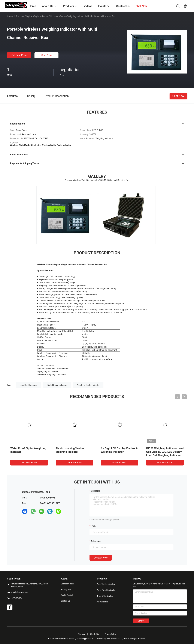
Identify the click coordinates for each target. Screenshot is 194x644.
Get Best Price (19, 55)
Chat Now (47, 55)
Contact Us (65, 601)
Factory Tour (66, 590)
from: (93, 526)
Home (10, 16)
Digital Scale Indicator (57, 385)
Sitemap (81, 634)
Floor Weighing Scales (106, 584)
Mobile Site (95, 634)
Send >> (141, 621)
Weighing (43, 285)
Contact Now (101, 558)
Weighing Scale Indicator (88, 385)
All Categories (103, 602)
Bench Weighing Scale (106, 590)
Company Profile (68, 584)
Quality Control (67, 595)
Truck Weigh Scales (105, 596)
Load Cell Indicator (29, 385)
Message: (95, 491)
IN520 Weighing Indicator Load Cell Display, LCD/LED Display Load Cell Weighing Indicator (165, 452)
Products (20, 16)
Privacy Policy (110, 634)
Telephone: (96, 541)
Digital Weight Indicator (37, 16)
